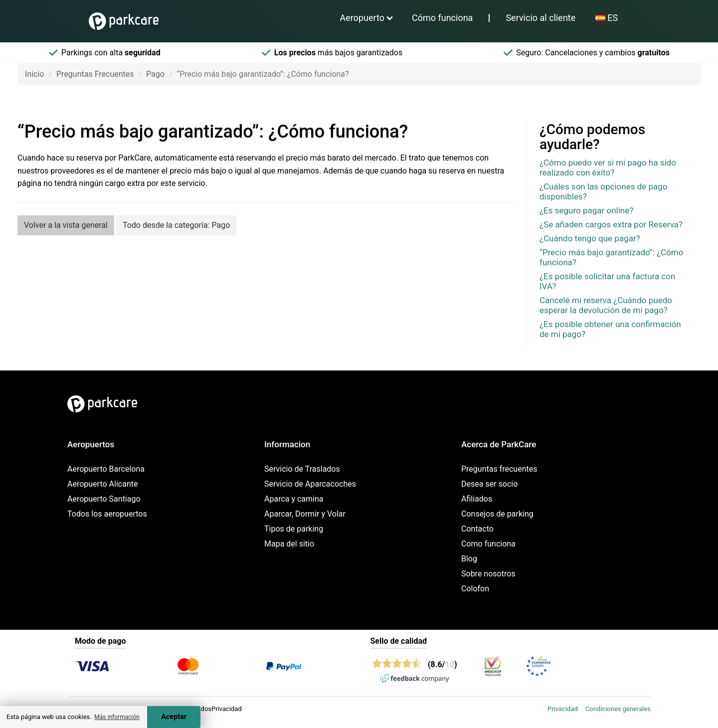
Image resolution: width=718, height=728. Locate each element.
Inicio (34, 74)
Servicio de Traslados (302, 469)
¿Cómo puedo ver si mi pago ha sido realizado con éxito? (608, 168)
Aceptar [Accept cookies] (174, 717)
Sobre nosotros (488, 574)
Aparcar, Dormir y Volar (305, 514)
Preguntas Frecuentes (95, 74)
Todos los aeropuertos (107, 514)
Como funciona (488, 544)
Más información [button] (117, 717)
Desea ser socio (489, 484)
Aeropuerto (362, 18)
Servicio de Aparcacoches (310, 484)
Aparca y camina (294, 499)
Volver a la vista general (66, 225)
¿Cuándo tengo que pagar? (590, 238)
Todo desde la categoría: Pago (176, 225)
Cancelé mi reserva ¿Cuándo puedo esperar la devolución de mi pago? (606, 305)
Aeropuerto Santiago (104, 499)
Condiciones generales (618, 709)
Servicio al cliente (540, 18)
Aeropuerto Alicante (102, 484)
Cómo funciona (442, 18)
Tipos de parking (294, 529)
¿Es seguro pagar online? (586, 210)
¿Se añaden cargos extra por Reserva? (611, 224)
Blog (469, 559)
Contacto (477, 529)
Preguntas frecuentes (499, 469)
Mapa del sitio (289, 544)
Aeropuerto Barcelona (106, 469)
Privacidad (563, 709)
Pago (155, 74)
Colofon (475, 589)
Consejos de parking (497, 514)
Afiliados (477, 499)
